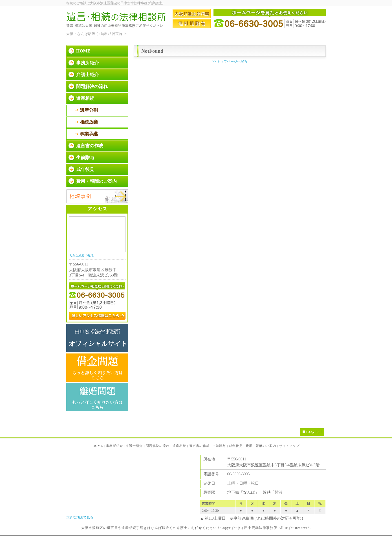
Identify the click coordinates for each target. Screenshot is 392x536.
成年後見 (85, 169)
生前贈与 (85, 158)
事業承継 (89, 134)
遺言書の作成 (90, 146)
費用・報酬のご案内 (96, 181)
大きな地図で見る (82, 256)
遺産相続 (85, 98)
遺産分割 (89, 110)
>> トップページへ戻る (230, 61)
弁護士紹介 (87, 75)
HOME (83, 51)
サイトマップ (289, 446)
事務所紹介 (87, 63)
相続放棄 (89, 122)
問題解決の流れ (92, 86)
